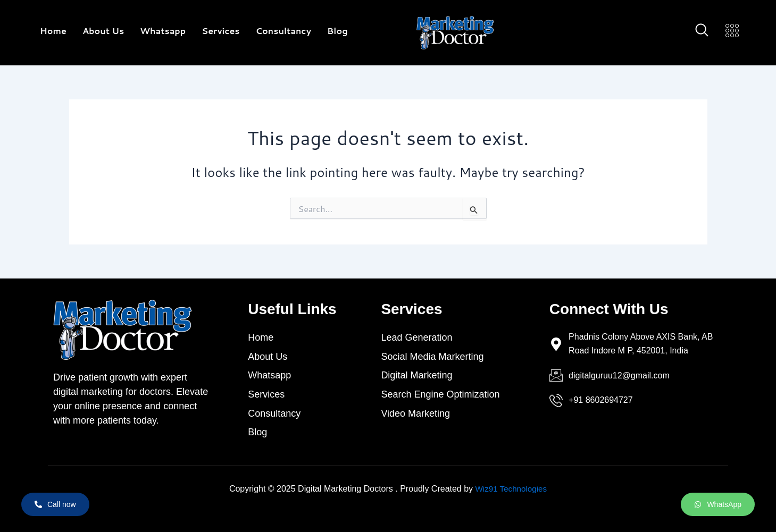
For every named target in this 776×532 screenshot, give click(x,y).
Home (53, 31)
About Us (103, 31)
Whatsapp (163, 31)
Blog (337, 31)
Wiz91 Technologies (511, 489)
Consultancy (283, 31)
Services (220, 31)
